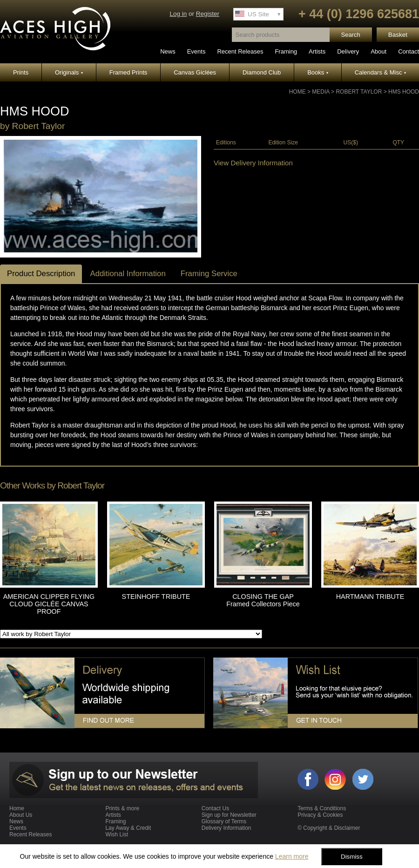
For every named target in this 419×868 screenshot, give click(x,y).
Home (297, 92)
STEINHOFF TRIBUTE (156, 597)
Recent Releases (240, 51)
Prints (21, 72)
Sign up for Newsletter (229, 815)
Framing (286, 51)
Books (318, 72)
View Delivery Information (253, 163)
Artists (317, 51)
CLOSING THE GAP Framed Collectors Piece (263, 600)
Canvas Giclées (195, 72)
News (168, 51)
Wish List (117, 834)
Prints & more (122, 808)
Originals (69, 72)
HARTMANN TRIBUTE (370, 597)
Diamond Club (262, 72)
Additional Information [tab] (128, 274)
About (378, 51)
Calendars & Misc (380, 72)
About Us (21, 815)
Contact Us (215, 808)
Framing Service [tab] (209, 274)
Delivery (348, 51)
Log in (178, 14)
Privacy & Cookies (320, 815)
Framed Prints (128, 72)
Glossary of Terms (224, 821)
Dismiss (352, 857)
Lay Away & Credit (128, 828)
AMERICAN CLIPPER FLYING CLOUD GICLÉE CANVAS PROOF (49, 604)
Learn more (292, 856)
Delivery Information (226, 828)
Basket (398, 35)
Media (321, 92)
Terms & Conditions (322, 808)
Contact (409, 51)
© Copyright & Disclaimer (329, 828)
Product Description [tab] (41, 274)
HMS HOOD (404, 92)
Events (196, 51)
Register (208, 14)
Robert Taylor (359, 92)
